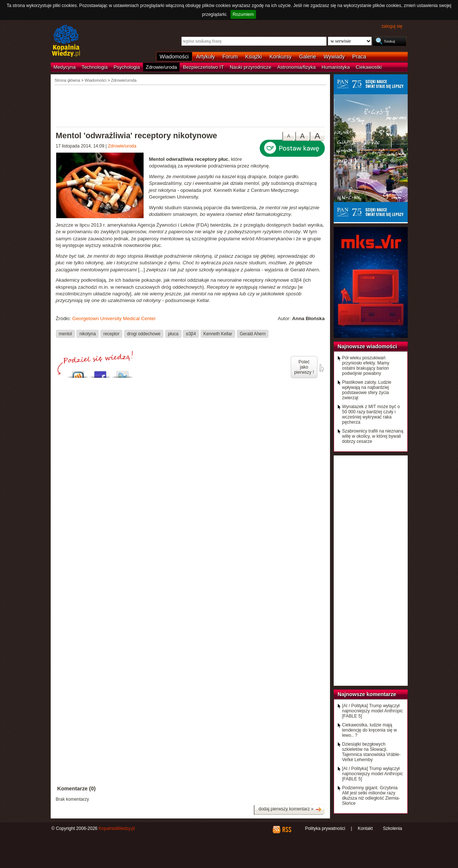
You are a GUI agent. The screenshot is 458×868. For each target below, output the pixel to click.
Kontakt (365, 828)
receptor (111, 333)
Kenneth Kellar (218, 333)
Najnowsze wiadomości (368, 346)
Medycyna (65, 67)
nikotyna (88, 333)
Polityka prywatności (325, 828)
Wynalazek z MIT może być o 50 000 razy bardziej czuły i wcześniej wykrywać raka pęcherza (371, 414)
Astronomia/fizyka (296, 67)
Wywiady (334, 57)
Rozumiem (243, 14)
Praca (359, 57)
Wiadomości (174, 57)
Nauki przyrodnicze (250, 67)
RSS (287, 830)
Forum (230, 57)
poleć (321, 368)
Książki (254, 57)
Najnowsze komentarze (367, 694)
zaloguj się (392, 26)
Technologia (95, 67)
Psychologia (127, 67)
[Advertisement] (191, 105)
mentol (65, 333)
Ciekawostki (369, 67)
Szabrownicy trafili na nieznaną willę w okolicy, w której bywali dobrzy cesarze (373, 436)
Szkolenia (393, 828)
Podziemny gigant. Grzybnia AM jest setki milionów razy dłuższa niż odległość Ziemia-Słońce (371, 796)
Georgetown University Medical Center (114, 318)
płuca (173, 333)
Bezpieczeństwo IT (203, 67)
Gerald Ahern (253, 333)
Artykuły (206, 57)
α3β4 (191, 333)
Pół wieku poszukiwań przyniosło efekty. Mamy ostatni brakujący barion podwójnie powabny (366, 366)
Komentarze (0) (77, 789)
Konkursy (280, 57)
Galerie (307, 57)
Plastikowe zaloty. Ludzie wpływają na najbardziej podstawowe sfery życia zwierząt (367, 390)
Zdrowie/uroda (161, 67)
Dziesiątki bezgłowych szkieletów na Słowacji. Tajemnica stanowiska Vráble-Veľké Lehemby (371, 752)
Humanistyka (336, 67)
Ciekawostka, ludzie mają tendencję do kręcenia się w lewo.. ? (370, 730)
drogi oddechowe (144, 333)
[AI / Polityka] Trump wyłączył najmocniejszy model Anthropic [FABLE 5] (373, 711)
